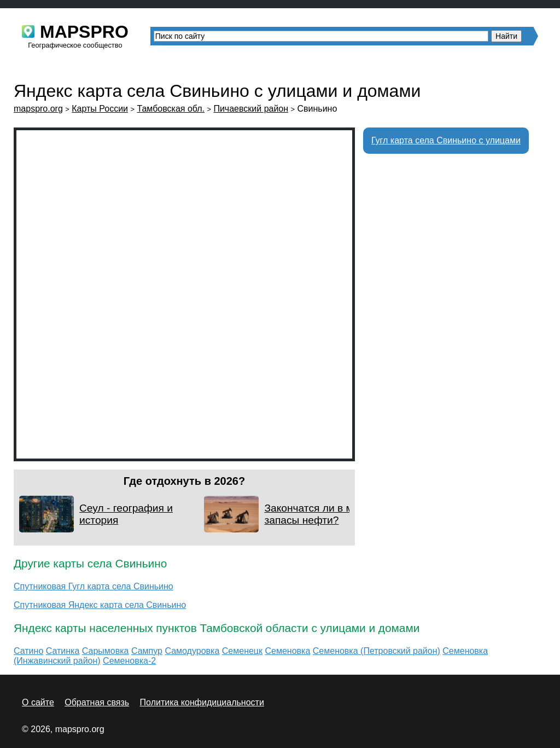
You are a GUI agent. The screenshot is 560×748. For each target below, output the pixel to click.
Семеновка (287, 651)
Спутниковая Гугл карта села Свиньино (94, 586)
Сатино (28, 651)
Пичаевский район (251, 109)
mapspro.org (38, 109)
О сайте (38, 702)
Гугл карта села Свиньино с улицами (446, 140)
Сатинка (63, 651)
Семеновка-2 (129, 661)
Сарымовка (106, 651)
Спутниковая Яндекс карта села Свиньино (100, 605)
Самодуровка (192, 651)
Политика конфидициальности (202, 702)
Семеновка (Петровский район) (377, 651)
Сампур (147, 651)
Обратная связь (97, 702)
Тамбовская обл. (171, 109)
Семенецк (242, 651)
